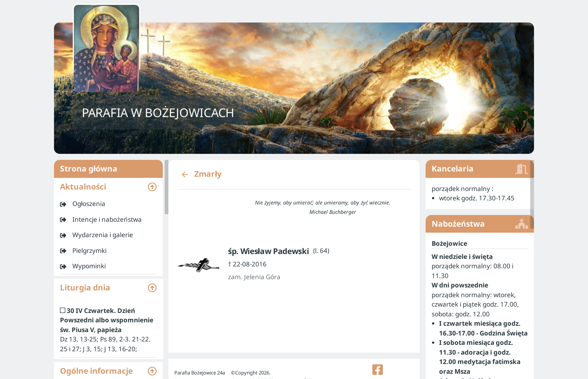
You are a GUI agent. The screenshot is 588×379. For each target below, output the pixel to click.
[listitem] (108, 204)
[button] (108, 187)
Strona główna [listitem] (108, 169)
